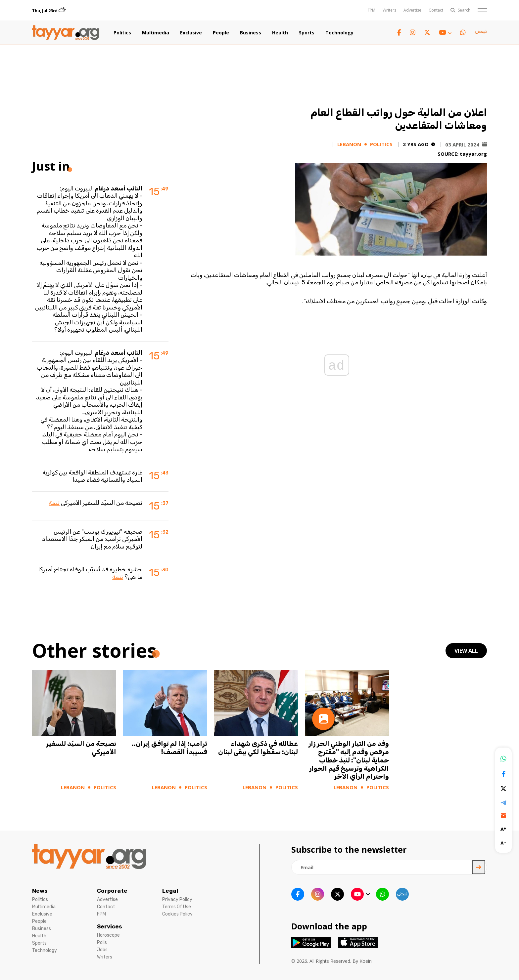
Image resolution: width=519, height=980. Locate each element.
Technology (339, 33)
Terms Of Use (177, 907)
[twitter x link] (427, 33)
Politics (122, 33)
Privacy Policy (177, 899)
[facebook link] (399, 33)
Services (110, 926)
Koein (366, 961)
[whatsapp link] (463, 33)
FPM (372, 10)
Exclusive (191, 33)
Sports (307, 33)
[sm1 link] (481, 33)
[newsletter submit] (479, 867)
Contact (436, 10)
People (221, 33)
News (40, 891)
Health (280, 33)
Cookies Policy (177, 914)
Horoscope (108, 935)
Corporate (112, 891)
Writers (389, 10)
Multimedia (156, 33)
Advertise (412, 10)
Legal (170, 891)
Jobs (102, 950)
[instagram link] (413, 33)
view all (466, 651)
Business (251, 33)
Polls (102, 942)
